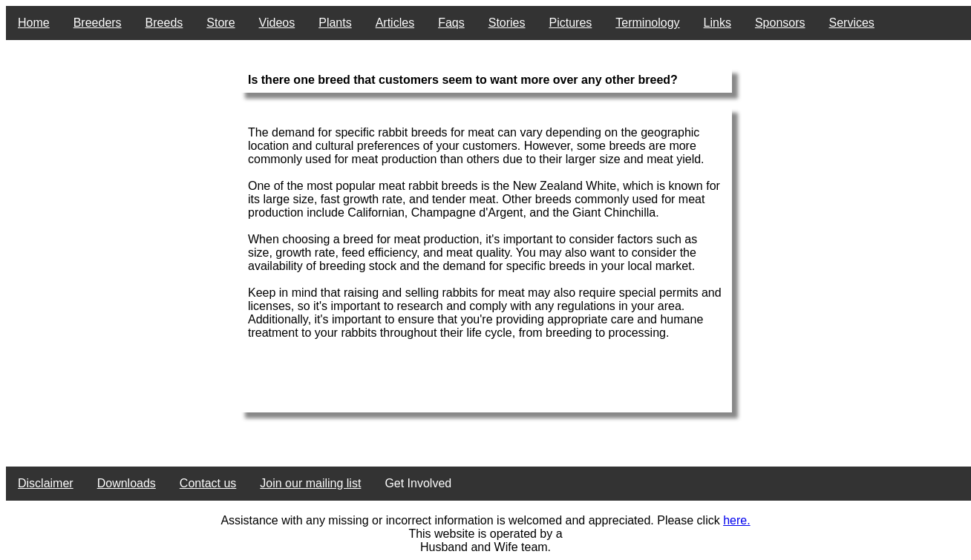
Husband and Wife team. (485, 547)
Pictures (571, 23)
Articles (395, 23)
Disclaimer (46, 483)
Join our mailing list (310, 483)
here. (736, 520)
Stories (507, 23)
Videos (277, 23)
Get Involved (418, 483)
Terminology (647, 23)
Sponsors (780, 23)
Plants (335, 23)
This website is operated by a (485, 534)
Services (852, 23)
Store (220, 23)
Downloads (127, 483)
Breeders (98, 23)
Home (34, 23)
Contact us (208, 483)
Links (717, 23)
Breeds (164, 23)
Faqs (451, 23)
